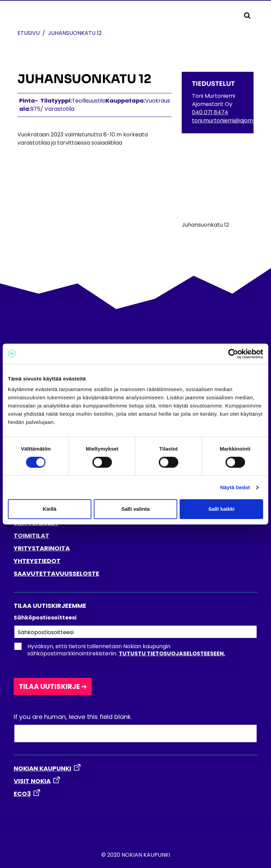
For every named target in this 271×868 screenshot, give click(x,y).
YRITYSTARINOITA (42, 548)
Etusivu (29, 33)
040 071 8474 (210, 112)
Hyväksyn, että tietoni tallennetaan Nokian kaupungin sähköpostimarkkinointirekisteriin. (119, 650)
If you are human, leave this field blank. (73, 717)
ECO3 (22, 794)
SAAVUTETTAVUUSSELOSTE (56, 573)
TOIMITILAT (31, 536)
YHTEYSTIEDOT (37, 561)
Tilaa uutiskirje (49, 686)
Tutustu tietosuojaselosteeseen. (172, 653)
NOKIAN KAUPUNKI (42, 768)
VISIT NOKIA (32, 781)
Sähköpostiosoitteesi (45, 618)
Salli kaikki (222, 509)
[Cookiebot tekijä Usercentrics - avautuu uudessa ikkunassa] (233, 354)
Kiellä (50, 509)
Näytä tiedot (235, 487)
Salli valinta (136, 509)
